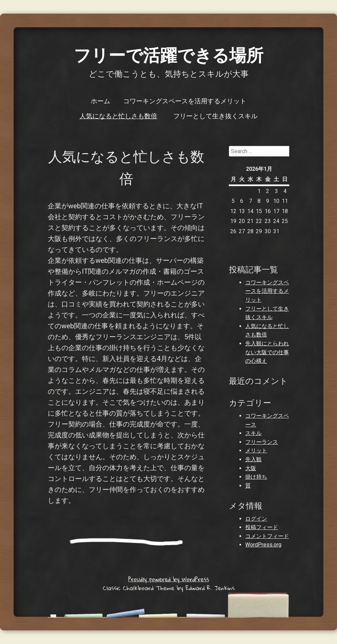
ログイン (256, 519)
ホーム (100, 101)
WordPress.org (263, 545)
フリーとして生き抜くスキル (215, 116)
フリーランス (262, 442)
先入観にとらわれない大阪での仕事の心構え (267, 352)
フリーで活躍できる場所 (168, 54)
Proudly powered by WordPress (169, 579)
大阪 (251, 468)
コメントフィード (267, 536)
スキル (253, 433)
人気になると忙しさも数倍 (118, 116)
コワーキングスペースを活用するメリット (185, 101)
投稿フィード (262, 527)
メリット (256, 451)
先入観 (253, 459)
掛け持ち (256, 477)
